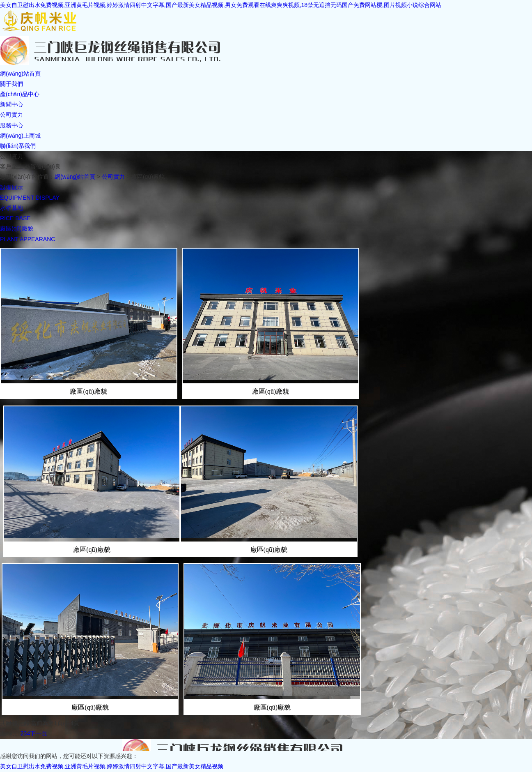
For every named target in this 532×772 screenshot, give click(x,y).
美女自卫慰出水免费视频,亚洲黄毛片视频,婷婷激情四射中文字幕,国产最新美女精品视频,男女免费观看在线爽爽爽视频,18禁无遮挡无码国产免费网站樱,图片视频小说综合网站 (221, 5)
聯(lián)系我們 (18, 146)
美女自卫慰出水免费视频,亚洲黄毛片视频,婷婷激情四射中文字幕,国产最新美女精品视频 (112, 766)
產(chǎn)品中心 (20, 94)
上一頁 (9, 733)
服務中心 (11, 125)
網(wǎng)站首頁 (20, 74)
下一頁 (39, 733)
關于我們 (11, 84)
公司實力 (11, 115)
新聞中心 (11, 104)
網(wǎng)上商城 (20, 136)
